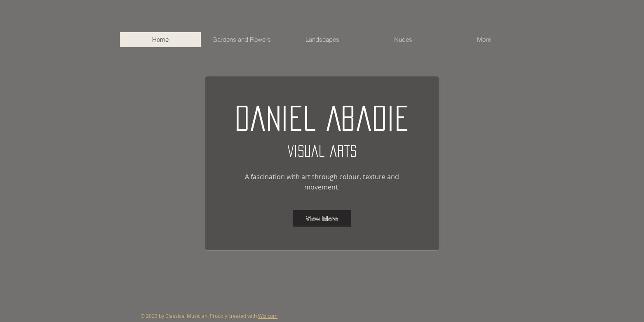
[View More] (322, 218)
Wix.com (268, 316)
